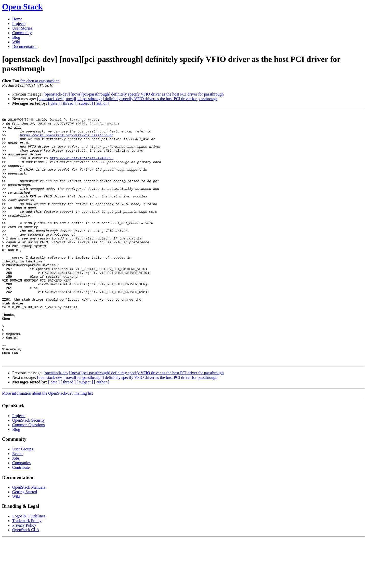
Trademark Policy (27, 570)
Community (22, 33)
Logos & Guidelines (29, 565)
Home (17, 19)
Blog (16, 37)
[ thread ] (68, 103)
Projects (19, 24)
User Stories (22, 28)
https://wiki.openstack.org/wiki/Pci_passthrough (67, 139)
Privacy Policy (24, 574)
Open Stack (22, 7)
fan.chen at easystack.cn (40, 81)
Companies (21, 512)
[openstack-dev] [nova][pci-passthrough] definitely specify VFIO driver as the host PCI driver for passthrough (134, 94)
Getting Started (25, 541)
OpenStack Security (29, 469)
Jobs (16, 507)
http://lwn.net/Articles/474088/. (82, 167)
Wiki (16, 42)
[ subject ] (85, 103)
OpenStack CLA (26, 579)
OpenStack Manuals (29, 536)
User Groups (23, 498)
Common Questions (29, 474)
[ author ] (102, 103)
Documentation (25, 46)
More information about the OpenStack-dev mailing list (47, 442)
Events (18, 503)
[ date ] (54, 103)
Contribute (21, 517)
